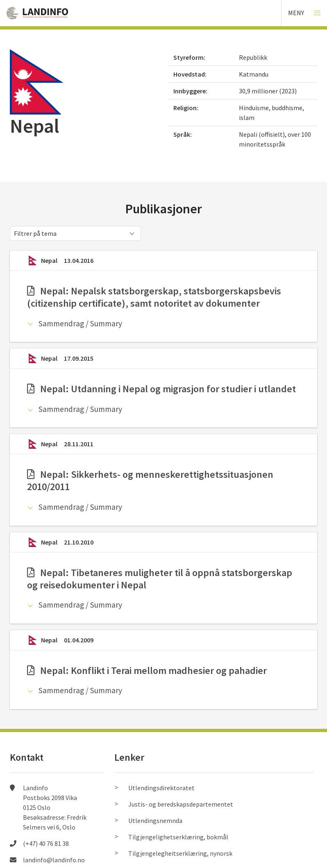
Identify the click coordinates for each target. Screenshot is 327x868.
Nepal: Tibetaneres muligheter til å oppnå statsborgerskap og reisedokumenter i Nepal (160, 579)
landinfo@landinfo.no (54, 860)
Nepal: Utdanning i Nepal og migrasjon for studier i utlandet (161, 389)
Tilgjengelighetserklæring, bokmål (178, 837)
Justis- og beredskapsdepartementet (181, 804)
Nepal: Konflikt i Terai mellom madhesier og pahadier (147, 670)
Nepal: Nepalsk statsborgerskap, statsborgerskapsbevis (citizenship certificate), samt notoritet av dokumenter (154, 297)
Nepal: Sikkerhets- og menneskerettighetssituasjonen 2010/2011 (150, 480)
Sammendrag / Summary (80, 323)
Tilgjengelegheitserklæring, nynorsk (180, 853)
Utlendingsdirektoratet (161, 788)
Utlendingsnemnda (155, 821)
